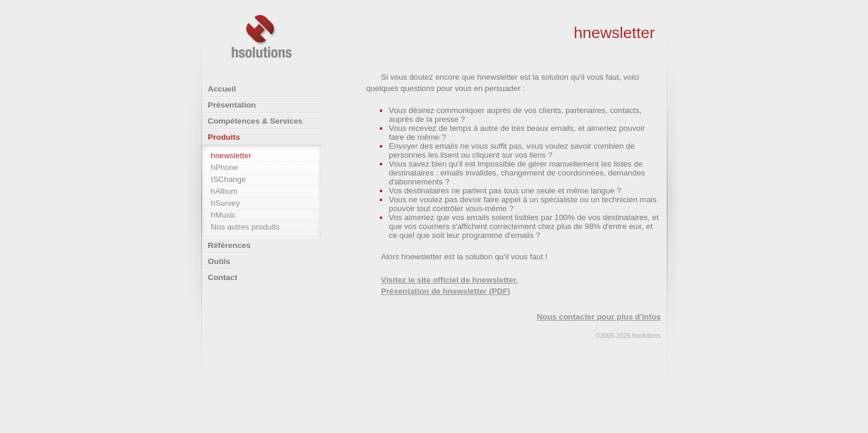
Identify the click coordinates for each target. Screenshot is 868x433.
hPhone (224, 167)
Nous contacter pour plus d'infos (599, 317)
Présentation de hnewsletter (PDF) (446, 291)
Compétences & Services (255, 121)
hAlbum (224, 191)
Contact (223, 277)
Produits (224, 137)
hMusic (223, 215)
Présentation (232, 105)
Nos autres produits (245, 227)
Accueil (222, 89)
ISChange (228, 179)
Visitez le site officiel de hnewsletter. (449, 280)
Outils (219, 261)
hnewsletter (231, 156)
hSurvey (225, 203)
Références (229, 245)
